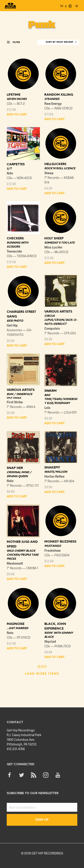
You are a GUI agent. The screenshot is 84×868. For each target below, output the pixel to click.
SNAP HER (15, 468)
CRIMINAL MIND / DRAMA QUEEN (19, 474)
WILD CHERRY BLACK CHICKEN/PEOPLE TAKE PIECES (23, 555)
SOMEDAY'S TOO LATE (59, 243)
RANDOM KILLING (59, 95)
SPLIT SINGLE (14, 398)
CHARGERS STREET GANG (21, 314)
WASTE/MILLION (56, 472)
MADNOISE (16, 624)
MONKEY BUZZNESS (60, 542)
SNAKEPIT (52, 468)
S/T (9, 169)
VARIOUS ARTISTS (58, 312)
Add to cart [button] (17, 115)
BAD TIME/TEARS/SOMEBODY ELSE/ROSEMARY (61, 399)
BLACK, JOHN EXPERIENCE (55, 626)
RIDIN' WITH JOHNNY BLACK (59, 635)
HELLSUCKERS (55, 164)
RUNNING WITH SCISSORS (17, 245)
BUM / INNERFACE (19, 394)
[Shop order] (58, 42)
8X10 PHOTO (15, 321)
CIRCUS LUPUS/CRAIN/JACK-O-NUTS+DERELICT (61, 320)
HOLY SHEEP (54, 239)
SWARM (51, 391)
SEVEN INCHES (17, 99)
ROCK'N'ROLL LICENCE (60, 169)
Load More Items (42, 674)
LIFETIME (14, 95)
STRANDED (52, 99)
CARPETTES (16, 165)
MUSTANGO (53, 546)
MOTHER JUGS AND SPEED (22, 544)
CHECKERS (15, 239)
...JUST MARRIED (17, 628)
